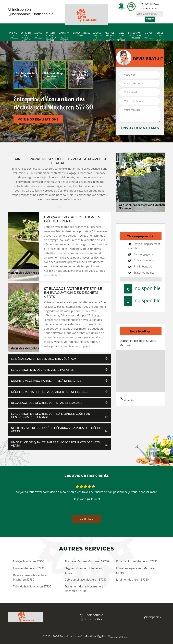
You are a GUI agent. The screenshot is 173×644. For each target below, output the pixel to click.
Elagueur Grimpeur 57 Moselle (97, 37)
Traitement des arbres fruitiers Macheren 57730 (84, 589)
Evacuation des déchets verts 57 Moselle (65, 38)
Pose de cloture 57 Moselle (159, 37)
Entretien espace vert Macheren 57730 (136, 570)
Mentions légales (95, 636)
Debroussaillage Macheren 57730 (85, 580)
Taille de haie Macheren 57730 (32, 586)
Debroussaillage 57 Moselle (81, 34)
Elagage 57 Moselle (38, 35)
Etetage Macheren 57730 (29, 561)
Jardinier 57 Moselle (14, 35)
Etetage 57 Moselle (149, 35)
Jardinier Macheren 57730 (132, 580)
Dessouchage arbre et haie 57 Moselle (135, 35)
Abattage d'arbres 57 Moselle (110, 37)
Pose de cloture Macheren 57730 (137, 561)
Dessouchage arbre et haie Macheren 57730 (30, 577)
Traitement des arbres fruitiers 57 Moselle (50, 37)
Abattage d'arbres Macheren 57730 (87, 561)
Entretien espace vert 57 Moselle (26, 37)
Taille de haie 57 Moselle (121, 37)
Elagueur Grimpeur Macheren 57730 (83, 570)
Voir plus (86, 519)
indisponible (20, 9)
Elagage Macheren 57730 (29, 568)
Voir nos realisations (38, 119)
